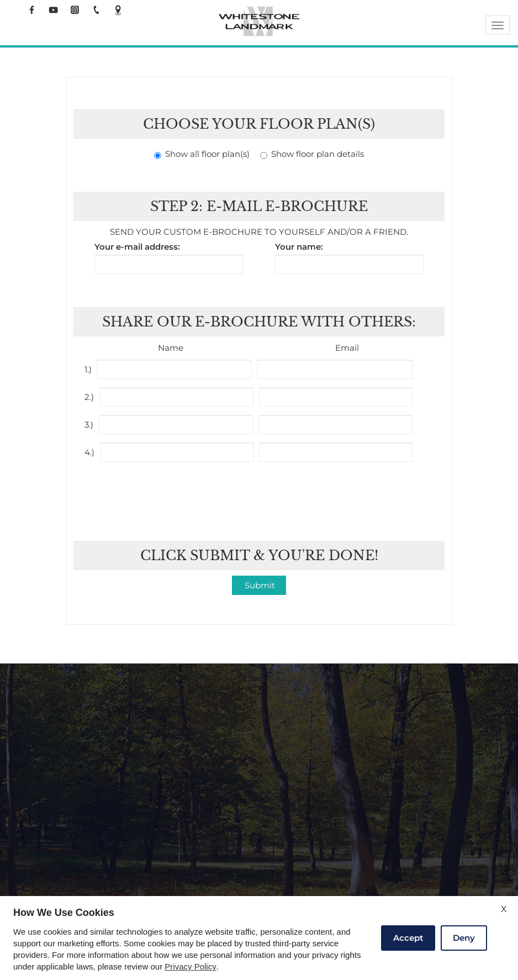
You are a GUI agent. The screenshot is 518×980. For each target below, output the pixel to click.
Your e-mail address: (137, 247)
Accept (408, 938)
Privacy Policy (190, 967)
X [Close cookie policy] (504, 909)
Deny (464, 938)
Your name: (299, 247)
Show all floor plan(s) (202, 154)
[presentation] (260, 494)
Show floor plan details (312, 154)
